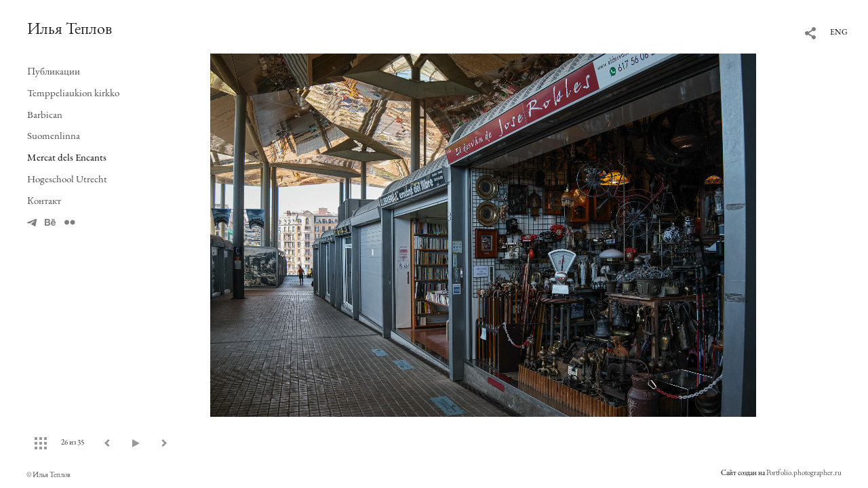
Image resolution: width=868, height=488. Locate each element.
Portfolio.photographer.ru (804, 472)
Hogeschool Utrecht (67, 179)
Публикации (54, 71)
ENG (839, 32)
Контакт (44, 200)
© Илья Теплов (48, 474)
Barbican (45, 114)
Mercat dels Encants (67, 157)
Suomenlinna (54, 135)
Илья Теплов (70, 28)
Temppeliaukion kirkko (73, 93)
